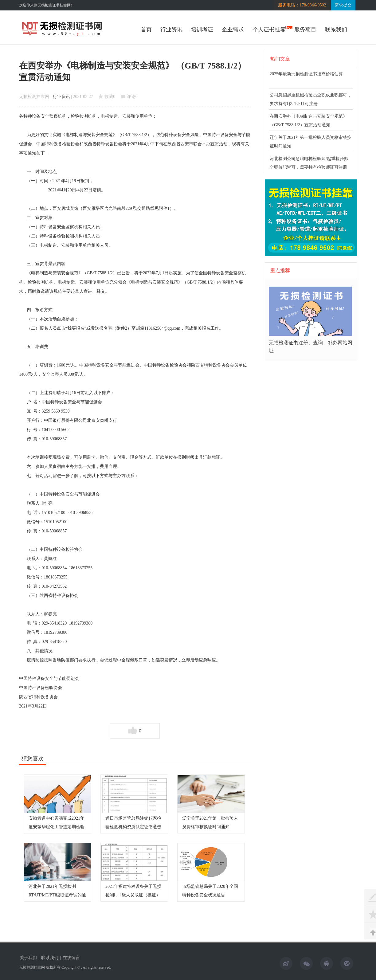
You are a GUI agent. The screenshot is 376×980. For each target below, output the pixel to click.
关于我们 (28, 958)
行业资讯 (171, 29)
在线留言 (71, 958)
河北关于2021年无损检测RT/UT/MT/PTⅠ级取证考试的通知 (57, 895)
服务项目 (305, 29)
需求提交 (343, 5)
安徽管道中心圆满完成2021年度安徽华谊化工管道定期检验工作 (57, 827)
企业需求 (233, 29)
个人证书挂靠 (269, 29)
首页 (146, 29)
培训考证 (202, 29)
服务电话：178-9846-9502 (302, 5)
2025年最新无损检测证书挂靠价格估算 (306, 74)
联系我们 (336, 29)
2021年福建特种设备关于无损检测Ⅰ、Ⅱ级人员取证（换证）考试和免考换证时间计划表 (133, 895)
